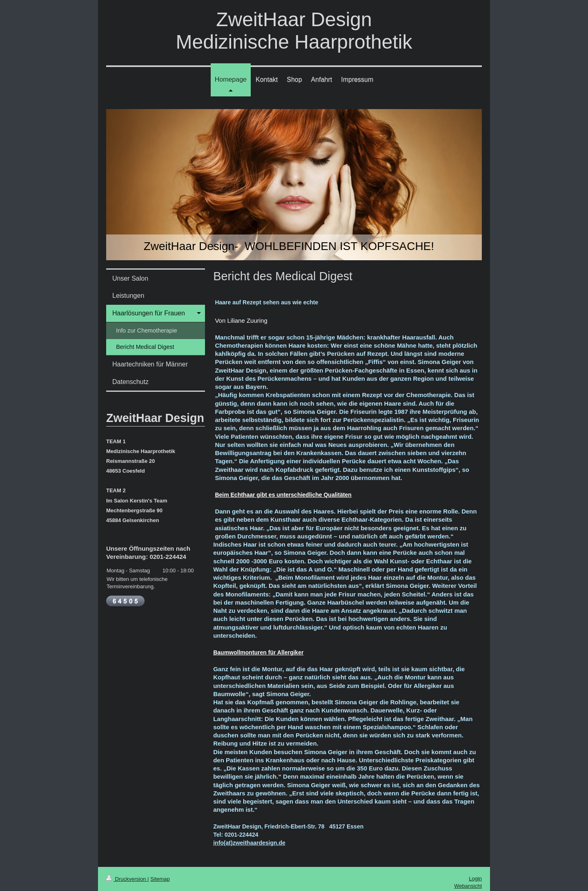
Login (475, 879)
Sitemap (160, 879)
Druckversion (127, 879)
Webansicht (468, 886)
